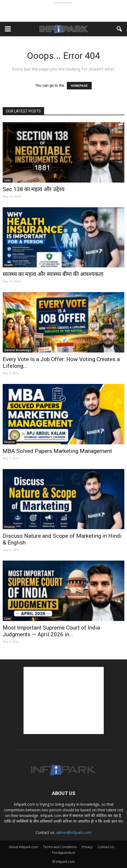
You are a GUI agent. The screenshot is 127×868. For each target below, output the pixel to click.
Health (9, 265)
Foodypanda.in (64, 853)
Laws (8, 180)
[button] (120, 29)
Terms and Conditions (60, 847)
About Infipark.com (23, 847)
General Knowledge (18, 350)
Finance (9, 442)
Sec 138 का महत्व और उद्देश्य (34, 189)
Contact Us (106, 847)
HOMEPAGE (79, 86)
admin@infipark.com (74, 832)
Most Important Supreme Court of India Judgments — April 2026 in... (51, 631)
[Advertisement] (64, 12)
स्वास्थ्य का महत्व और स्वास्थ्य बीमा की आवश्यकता (53, 274)
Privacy (87, 847)
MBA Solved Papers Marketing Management (57, 451)
